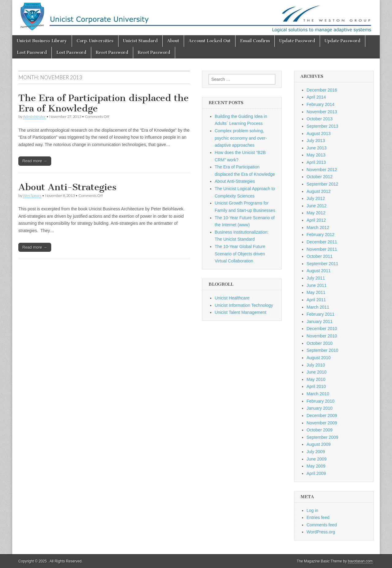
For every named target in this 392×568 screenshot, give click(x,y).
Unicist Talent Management (241, 312)
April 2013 (316, 162)
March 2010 (318, 394)
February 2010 (320, 401)
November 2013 (322, 112)
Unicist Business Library (42, 41)
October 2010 (320, 343)
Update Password (297, 41)
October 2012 (320, 177)
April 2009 (316, 473)
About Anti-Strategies (67, 187)
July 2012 (316, 198)
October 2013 (320, 119)
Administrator (34, 117)
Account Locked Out (210, 41)
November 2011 (322, 249)
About (173, 41)
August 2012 (319, 191)
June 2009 (317, 459)
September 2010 (322, 350)
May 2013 (316, 155)
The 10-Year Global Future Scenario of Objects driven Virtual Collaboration (240, 254)
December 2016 (322, 90)
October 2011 (320, 256)
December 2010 (322, 329)
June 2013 (317, 148)
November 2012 (322, 170)
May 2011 (316, 292)
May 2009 (316, 466)
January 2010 (320, 408)
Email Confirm (255, 41)
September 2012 (322, 184)
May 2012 (316, 213)
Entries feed (318, 517)
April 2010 (316, 386)
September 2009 (322, 437)
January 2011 (320, 322)
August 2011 (319, 271)
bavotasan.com (360, 561)
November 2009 (322, 423)
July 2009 (316, 452)
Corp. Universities (95, 41)
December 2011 (322, 242)
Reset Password (112, 53)
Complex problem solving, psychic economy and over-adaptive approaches (241, 138)
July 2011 (316, 278)
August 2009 (319, 444)
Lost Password (32, 53)
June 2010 (317, 372)
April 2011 (316, 300)
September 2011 (322, 264)
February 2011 (320, 314)
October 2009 (320, 430)
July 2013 (316, 141)
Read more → (35, 161)
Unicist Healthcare (232, 298)
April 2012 (316, 220)
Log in (312, 510)
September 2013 (322, 126)
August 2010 (319, 358)
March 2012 (318, 228)
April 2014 (316, 97)
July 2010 (316, 365)
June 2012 (317, 206)
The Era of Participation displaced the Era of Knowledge (104, 103)
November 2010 (322, 336)
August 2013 (319, 134)
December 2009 (322, 416)
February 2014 (320, 104)
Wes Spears (32, 196)
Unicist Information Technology (244, 305)
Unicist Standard (140, 41)
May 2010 (316, 379)
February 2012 (320, 235)
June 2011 (317, 285)
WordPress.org (321, 532)
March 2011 (318, 307)
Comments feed (322, 525)
